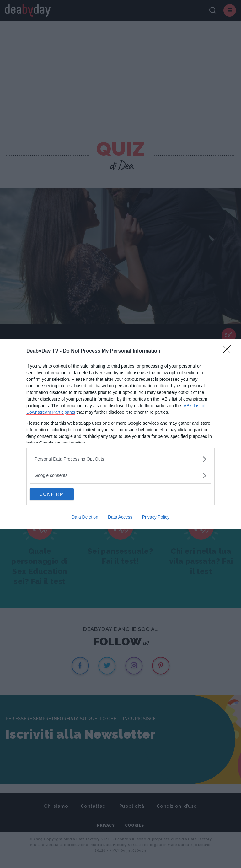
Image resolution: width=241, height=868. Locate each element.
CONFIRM (59, 494)
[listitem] (120, 459)
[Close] (229, 351)
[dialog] (120, 434)
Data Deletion (85, 518)
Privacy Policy (156, 518)
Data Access (120, 518)
